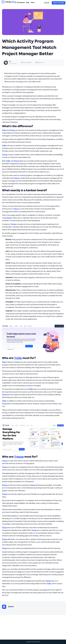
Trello (4, 130)
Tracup (12, 130)
